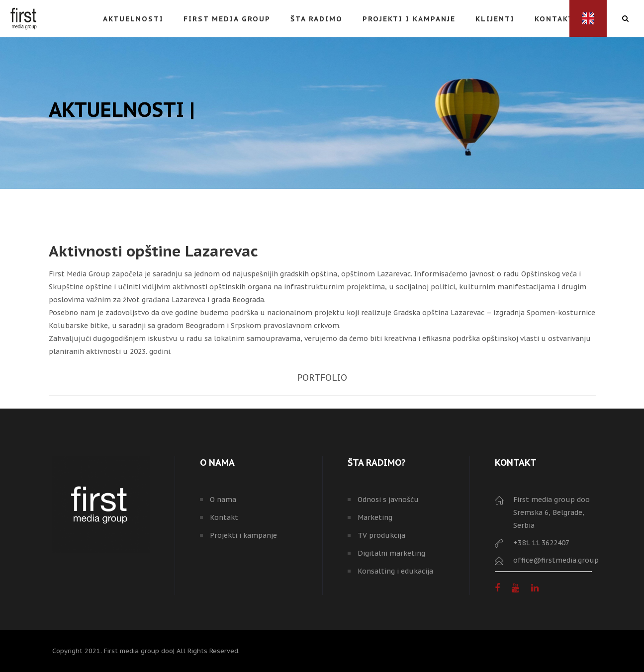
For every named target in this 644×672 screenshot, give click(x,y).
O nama (223, 500)
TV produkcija (381, 535)
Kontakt (224, 517)
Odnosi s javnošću (388, 500)
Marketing (375, 517)
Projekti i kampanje (243, 535)
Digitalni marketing (391, 553)
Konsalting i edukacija (395, 571)
